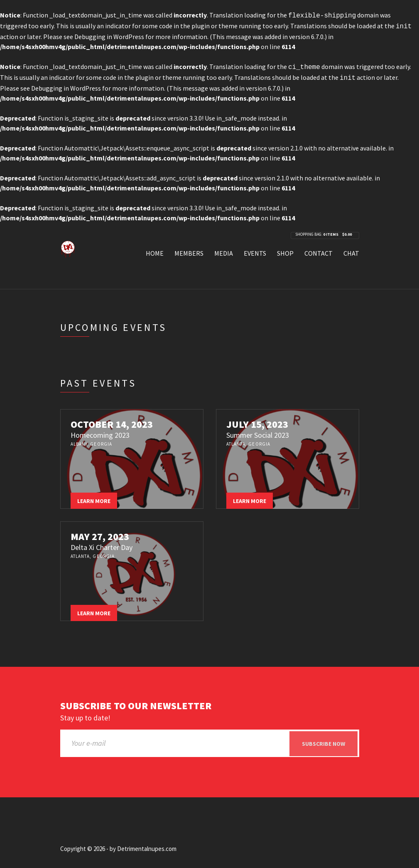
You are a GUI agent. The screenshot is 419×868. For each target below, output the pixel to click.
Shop (285, 250)
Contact (319, 250)
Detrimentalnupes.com (147, 846)
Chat (351, 250)
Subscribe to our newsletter (136, 703)
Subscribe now (323, 740)
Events (255, 250)
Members (189, 250)
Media (224, 250)
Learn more (94, 498)
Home (155, 250)
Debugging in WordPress (109, 35)
